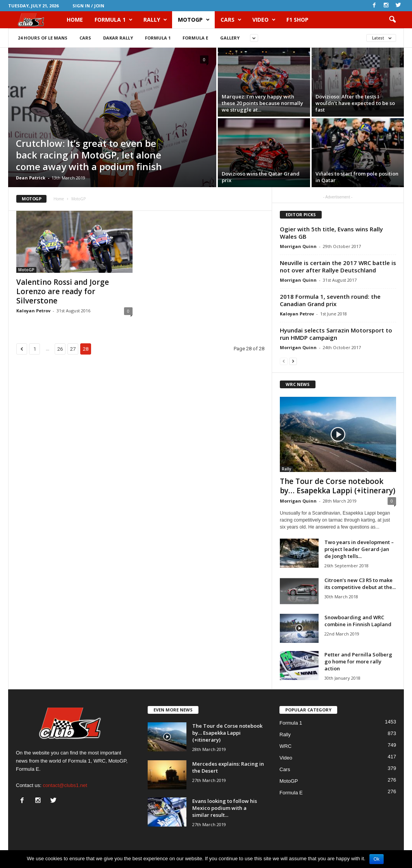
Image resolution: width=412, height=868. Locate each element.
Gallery (230, 38)
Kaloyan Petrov (33, 311)
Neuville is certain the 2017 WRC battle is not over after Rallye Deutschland (338, 266)
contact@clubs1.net (65, 785)
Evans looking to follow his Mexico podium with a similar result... (225, 808)
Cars (231, 20)
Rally (155, 20)
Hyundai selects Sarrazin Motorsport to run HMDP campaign (336, 334)
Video (264, 20)
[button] (392, 20)
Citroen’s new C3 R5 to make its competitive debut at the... (360, 584)
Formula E (195, 38)
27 (73, 349)
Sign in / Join (88, 6)
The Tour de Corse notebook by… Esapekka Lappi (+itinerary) (338, 486)
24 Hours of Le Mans (43, 38)
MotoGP (194, 20)
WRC (285, 746)
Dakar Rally (118, 38)
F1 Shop (297, 20)
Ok (377, 859)
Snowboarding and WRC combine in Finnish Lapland (358, 621)
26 (60, 349)
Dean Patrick (31, 178)
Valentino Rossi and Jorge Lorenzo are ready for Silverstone (63, 291)
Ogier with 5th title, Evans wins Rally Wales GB (331, 233)
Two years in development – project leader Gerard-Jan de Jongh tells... (359, 549)
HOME (75, 20)
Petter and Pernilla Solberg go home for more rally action (358, 661)
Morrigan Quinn (298, 246)
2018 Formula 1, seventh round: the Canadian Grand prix (330, 300)
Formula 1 (114, 20)
